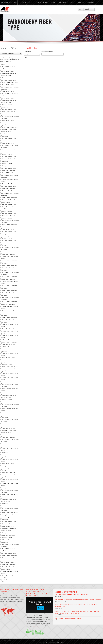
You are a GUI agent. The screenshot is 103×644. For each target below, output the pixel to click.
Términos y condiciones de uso (60, 641)
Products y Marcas (41, 2)
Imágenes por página (47, 52)
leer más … (36, 627)
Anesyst (62, 642)
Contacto (90, 2)
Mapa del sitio (56, 642)
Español (89, 9)
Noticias (81, 2)
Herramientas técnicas (67, 2)
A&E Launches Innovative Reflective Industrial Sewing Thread (72, 594)
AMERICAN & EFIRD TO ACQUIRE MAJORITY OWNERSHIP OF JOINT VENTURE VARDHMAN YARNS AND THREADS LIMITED (77, 612)
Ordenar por (28, 52)
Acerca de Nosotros (9, 2)
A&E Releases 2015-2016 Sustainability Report (68, 618)
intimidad (72, 641)
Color (54, 2)
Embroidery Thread (11, 54)
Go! (80, 9)
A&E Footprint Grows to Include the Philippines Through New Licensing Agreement (78, 600)
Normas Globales (25, 2)
